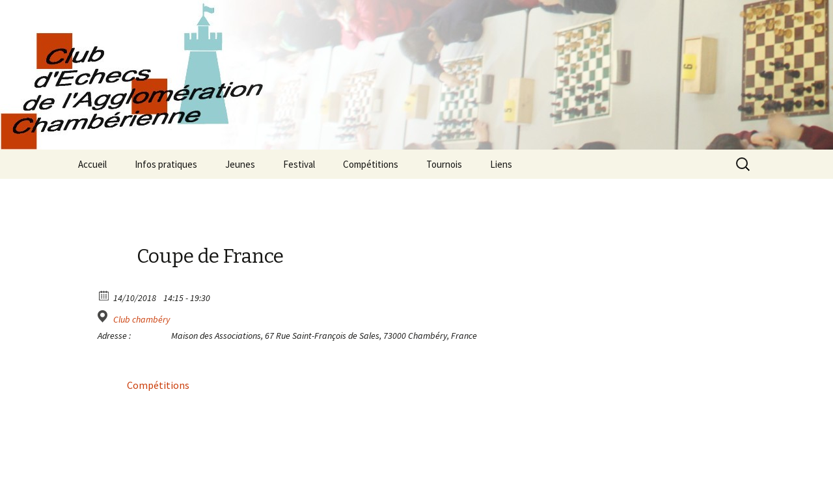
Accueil (92, 164)
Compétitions (371, 164)
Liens (501, 164)
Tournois (444, 164)
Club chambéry (142, 319)
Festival (299, 164)
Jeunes (240, 164)
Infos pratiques (166, 164)
